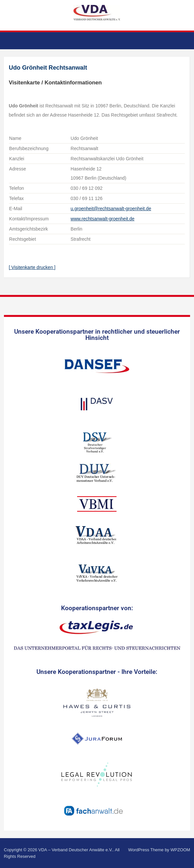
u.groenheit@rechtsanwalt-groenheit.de (111, 209)
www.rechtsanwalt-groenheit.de (103, 219)
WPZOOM (180, 850)
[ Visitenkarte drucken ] (32, 267)
